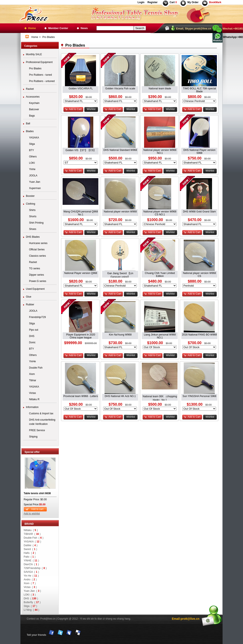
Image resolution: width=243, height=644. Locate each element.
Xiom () (30, 583)
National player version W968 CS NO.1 (160, 212)
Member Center (58, 28)
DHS (32, 336)
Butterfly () (32, 602)
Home (32, 28)
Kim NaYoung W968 (120, 335)
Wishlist (91, 109)
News (84, 28)
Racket (30, 89)
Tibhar (33, 380)
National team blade (160, 89)
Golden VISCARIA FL (81, 89)
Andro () (30, 580)
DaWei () (31, 545)
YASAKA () (33, 542)
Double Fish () (34, 538)
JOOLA (33, 176)
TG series (35, 268)
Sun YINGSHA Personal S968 (199, 396)
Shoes (33, 229)
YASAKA (34, 138)
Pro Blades (35, 68)
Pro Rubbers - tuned (40, 75)
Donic (32, 342)
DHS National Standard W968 (120, 150)
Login (141, 2)
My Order (193, 2)
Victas (32, 393)
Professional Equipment (39, 62)
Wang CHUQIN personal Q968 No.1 (81, 212)
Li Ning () (31, 610)
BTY (31, 150)
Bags (32, 116)
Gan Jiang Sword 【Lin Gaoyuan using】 (120, 274)
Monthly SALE (34, 54)
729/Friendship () (35, 568)
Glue (29, 297)
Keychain (34, 103)
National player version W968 (120, 212)
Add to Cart (75, 109)
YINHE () (31, 561)
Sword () (30, 549)
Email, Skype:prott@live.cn (194, 29)
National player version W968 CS (200, 273)
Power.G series (38, 281)
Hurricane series (38, 243)
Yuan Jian (35, 182)
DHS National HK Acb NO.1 (120, 396)
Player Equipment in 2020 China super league (81, 335)
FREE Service (37, 430)
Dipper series (37, 275)
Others (33, 157)
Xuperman (35, 188)
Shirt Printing (36, 223)
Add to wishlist (32, 514)
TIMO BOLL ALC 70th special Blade (200, 89)
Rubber (30, 305)
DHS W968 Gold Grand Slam (199, 212)
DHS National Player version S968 (199, 150)
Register (152, 2)
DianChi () (31, 564)
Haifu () (30, 553)
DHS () (31, 598)
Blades (30, 131)
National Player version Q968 (81, 273)
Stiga (32, 144)
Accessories (33, 97)
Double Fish (36, 368)
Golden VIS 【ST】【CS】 (81, 150)
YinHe (32, 361)
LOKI (32, 163)
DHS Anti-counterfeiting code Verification (42, 422)
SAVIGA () (31, 572)
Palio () (30, 557)
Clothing (31, 204)
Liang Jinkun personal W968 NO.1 (160, 335)
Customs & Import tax (41, 413)
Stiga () (30, 606)
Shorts (33, 216)
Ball (28, 123)
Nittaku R (34, 399)
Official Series (37, 250)
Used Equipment (35, 289)
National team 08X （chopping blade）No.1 (160, 397)
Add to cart (37, 509)
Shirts (32, 210)
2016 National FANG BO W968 (199, 335)
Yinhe (32, 169)
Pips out (34, 330)
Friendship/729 (37, 317)
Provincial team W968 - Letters (81, 396)
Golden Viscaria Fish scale (120, 89)
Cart (173, 2)
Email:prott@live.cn (186, 619)
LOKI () (30, 595)
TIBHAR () (32, 534)
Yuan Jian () (32, 591)
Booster (30, 196)
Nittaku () (31, 530)
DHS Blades (33, 237)
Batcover (34, 109)
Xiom (32, 374)
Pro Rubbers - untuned (42, 81)
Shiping (33, 437)
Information (32, 407)
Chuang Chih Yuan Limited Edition (160, 273)
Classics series (37, 256)
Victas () (30, 587)
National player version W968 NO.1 (160, 150)
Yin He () (31, 576)
